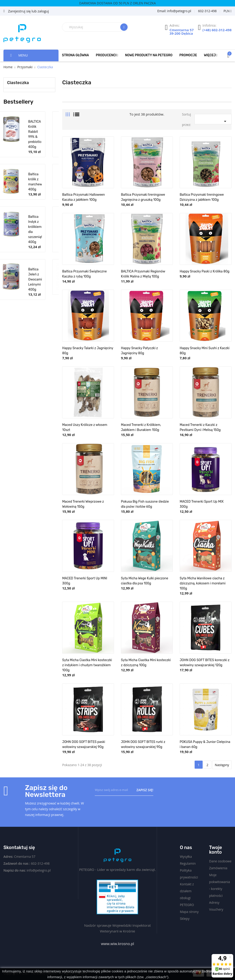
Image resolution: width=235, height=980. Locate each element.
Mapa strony (189, 912)
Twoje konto (215, 850)
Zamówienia (218, 868)
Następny (222, 765)
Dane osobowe (220, 861)
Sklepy (185, 919)
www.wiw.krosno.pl (117, 944)
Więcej (210, 55)
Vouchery (216, 909)
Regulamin (188, 863)
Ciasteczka (18, 83)
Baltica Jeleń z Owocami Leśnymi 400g (45, 279)
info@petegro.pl (39, 870)
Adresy (214, 902)
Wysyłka (186, 857)
